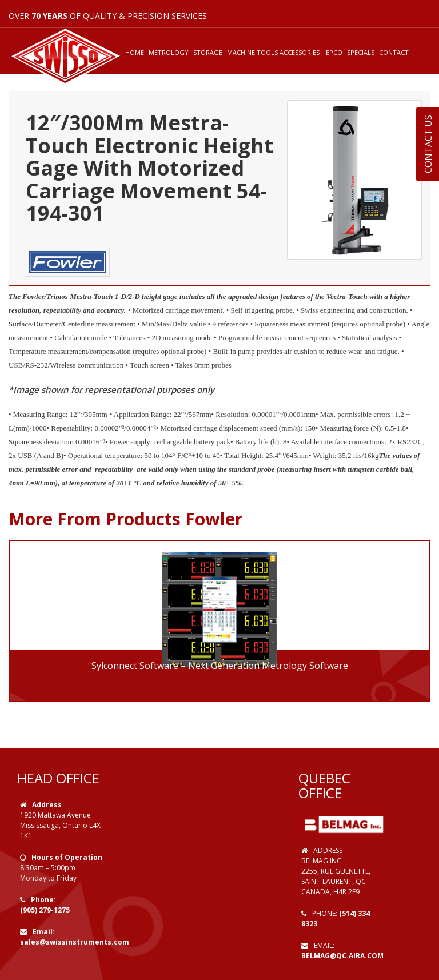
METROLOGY (169, 52)
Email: (44, 932)
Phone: (43, 900)
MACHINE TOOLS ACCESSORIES (273, 52)
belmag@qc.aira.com (342, 956)
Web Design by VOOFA (342, 966)
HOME (135, 52)
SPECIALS (361, 52)
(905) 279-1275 (45, 910)
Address (47, 805)
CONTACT (394, 52)
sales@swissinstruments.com (75, 942)
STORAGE (208, 52)
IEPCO (333, 52)
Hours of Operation (67, 857)
